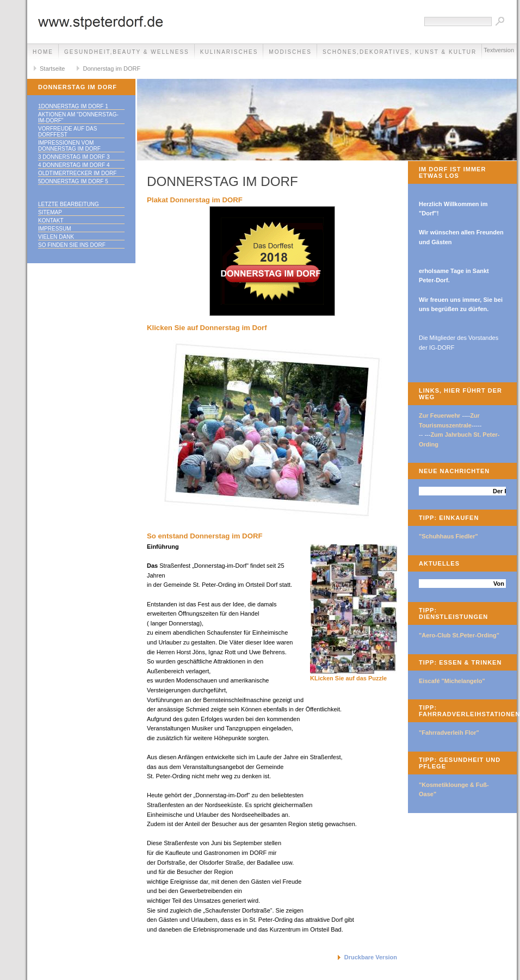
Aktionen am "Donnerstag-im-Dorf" (78, 117)
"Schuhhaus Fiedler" (448, 536)
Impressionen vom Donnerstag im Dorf (69, 146)
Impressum (55, 229)
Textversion (499, 50)
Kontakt (51, 221)
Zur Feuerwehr (439, 415)
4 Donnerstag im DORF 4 (74, 165)
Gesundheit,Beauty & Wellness (127, 52)
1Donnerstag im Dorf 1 (73, 106)
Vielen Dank (56, 237)
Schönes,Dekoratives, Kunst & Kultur (400, 52)
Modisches (290, 52)
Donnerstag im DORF (112, 69)
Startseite (52, 69)
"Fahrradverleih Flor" (449, 733)
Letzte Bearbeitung (69, 204)
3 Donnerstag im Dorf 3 (74, 157)
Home (43, 52)
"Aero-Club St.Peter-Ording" (459, 635)
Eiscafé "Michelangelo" (452, 681)
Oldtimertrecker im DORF (77, 173)
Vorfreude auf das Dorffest (67, 132)
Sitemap (50, 212)
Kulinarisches (229, 52)
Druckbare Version (371, 957)
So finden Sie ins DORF (72, 245)
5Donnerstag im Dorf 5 (73, 181)
